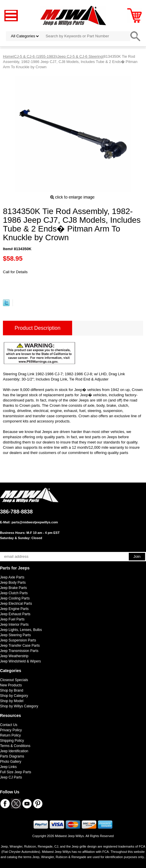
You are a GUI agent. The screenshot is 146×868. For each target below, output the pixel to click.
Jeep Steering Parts (15, 635)
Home (8, 56)
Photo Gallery (11, 762)
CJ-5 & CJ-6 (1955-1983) (35, 56)
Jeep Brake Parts (13, 588)
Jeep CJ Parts (11, 777)
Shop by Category (14, 696)
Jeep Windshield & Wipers (20, 661)
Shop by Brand (12, 690)
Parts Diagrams (12, 756)
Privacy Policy (11, 730)
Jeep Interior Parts (14, 625)
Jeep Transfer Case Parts (20, 646)
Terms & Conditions (15, 746)
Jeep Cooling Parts (15, 598)
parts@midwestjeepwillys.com (35, 522)
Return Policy (10, 735)
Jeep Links (8, 767)
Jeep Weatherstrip (14, 656)
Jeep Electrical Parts (16, 604)
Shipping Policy (12, 741)
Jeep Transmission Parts (19, 651)
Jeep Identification (14, 751)
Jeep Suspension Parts (18, 640)
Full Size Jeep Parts (16, 772)
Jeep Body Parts (13, 583)
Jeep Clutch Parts (14, 593)
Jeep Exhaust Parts (15, 614)
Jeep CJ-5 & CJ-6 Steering (80, 56)
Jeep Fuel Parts (12, 619)
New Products (11, 685)
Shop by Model (12, 701)
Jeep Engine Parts (14, 609)
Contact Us (9, 725)
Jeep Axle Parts (12, 577)
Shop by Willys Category (19, 706)
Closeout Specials (14, 680)
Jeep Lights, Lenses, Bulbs (21, 630)
